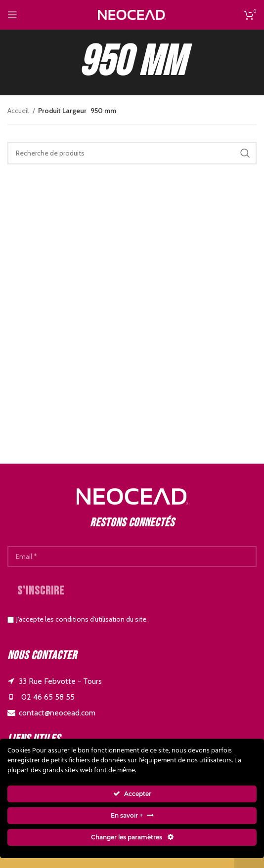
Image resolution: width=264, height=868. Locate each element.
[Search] (132, 153)
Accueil (19, 111)
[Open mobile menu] (12, 15)
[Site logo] (132, 14)
